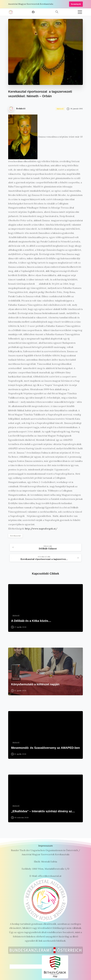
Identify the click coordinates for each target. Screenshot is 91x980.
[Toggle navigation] (80, 12)
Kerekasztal (15, 536)
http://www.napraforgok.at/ (41, 529)
